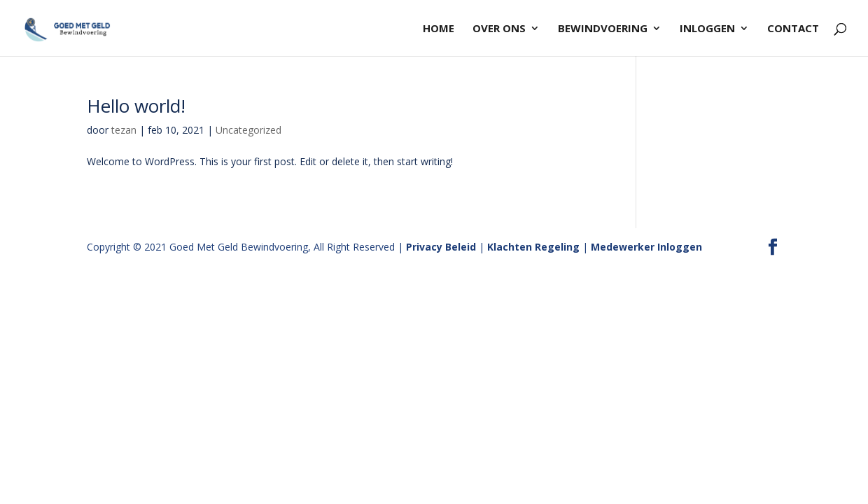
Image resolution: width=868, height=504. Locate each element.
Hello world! (136, 106)
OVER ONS (499, 29)
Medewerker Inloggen (646, 247)
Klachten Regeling (533, 247)
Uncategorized (248, 130)
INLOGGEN (707, 29)
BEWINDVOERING (603, 29)
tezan (124, 130)
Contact (793, 29)
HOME (439, 29)
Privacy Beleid (441, 247)
